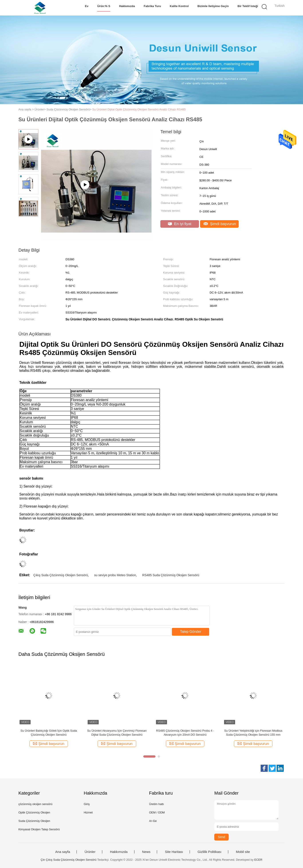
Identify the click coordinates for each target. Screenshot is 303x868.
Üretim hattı (156, 804)
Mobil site (243, 852)
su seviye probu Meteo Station (115, 575)
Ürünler (90, 852)
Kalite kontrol (179, 6)
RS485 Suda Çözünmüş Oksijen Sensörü (171, 575)
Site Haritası (174, 852)
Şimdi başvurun (220, 224)
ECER (258, 860)
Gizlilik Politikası (210, 852)
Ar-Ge (153, 821)
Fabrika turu (152, 6)
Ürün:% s (104, 6)
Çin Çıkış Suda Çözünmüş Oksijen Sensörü (68, 860)
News (146, 852)
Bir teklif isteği (248, 6)
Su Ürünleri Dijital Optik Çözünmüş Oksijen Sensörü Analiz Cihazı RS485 (139, 109)
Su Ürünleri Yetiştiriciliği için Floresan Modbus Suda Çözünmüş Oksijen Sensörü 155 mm (253, 733)
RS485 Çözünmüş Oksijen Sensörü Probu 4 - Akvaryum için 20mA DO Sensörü (185, 733)
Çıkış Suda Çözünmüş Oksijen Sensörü (61, 575)
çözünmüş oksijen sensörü (35, 804)
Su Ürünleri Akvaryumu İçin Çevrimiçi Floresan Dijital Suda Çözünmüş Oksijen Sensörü (117, 733)
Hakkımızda (127, 6)
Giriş (87, 804)
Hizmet (88, 812)
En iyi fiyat (180, 224)
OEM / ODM (157, 812)
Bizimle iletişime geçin (213, 6)
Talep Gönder (191, 632)
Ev (87, 6)
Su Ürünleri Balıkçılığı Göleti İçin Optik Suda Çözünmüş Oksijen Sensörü (49, 733)
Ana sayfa (63, 852)
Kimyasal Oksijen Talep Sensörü (39, 829)
